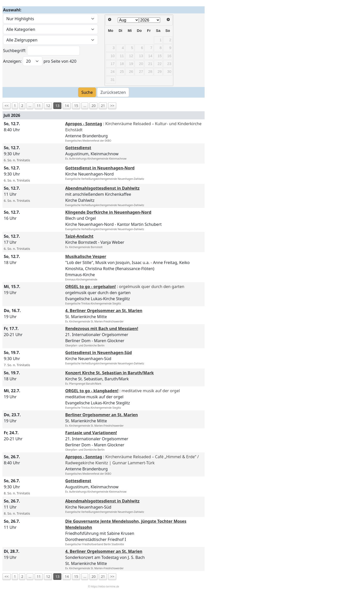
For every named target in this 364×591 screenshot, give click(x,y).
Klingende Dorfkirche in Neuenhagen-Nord (108, 212)
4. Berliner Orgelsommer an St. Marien (104, 311)
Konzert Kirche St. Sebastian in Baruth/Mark (110, 373)
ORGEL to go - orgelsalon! (90, 287)
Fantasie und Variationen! (91, 433)
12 (48, 106)
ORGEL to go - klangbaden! (92, 391)
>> (112, 106)
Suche (87, 92)
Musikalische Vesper (86, 256)
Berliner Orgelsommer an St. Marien (101, 415)
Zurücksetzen (113, 92)
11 (39, 106)
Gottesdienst (78, 148)
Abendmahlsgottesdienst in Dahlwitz (102, 188)
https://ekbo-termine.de (105, 586)
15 (76, 106)
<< (7, 106)
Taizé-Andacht (79, 236)
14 (67, 106)
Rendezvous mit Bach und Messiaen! (102, 329)
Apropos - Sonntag (84, 124)
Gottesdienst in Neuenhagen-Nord (100, 168)
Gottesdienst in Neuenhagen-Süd (99, 353)
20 (93, 106)
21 (103, 106)
